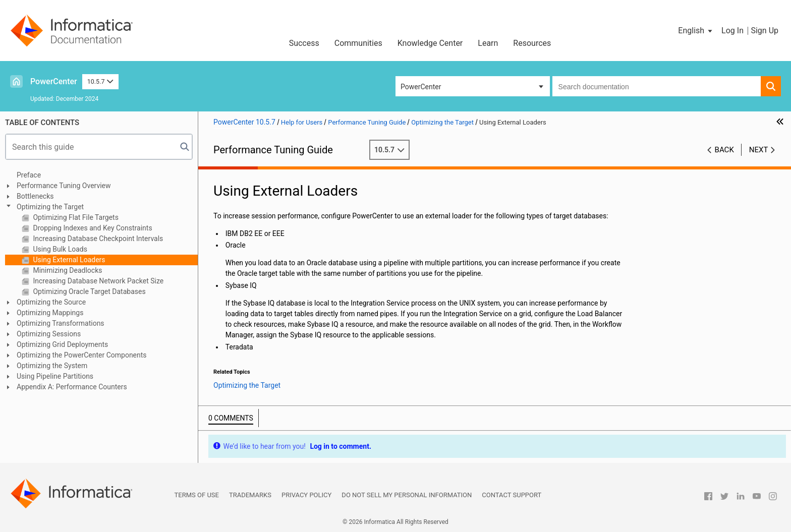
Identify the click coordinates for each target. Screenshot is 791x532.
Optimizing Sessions (49, 334)
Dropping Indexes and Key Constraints (92, 228)
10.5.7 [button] (100, 81)
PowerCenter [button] (421, 87)
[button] (696, 31)
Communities (358, 43)
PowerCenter (54, 81)
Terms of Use (197, 495)
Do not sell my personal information (407, 495)
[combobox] (657, 86)
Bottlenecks (35, 196)
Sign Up (765, 31)
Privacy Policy (306, 495)
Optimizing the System (52, 366)
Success (304, 43)
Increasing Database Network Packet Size (97, 281)
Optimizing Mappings (50, 313)
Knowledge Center (430, 43)
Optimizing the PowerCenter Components (82, 355)
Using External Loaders (68, 260)
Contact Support (512, 495)
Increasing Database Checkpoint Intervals (97, 239)
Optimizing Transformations (61, 323)
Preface (29, 175)
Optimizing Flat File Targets (75, 217)
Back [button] (724, 150)
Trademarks (250, 495)
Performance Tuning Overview (64, 186)
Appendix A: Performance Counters (72, 387)
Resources (532, 43)
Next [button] (759, 150)
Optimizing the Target (50, 207)
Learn (488, 43)
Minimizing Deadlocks (67, 270)
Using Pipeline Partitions (55, 376)
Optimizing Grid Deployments (62, 344)
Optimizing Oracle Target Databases (89, 291)
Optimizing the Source (51, 302)
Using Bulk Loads (59, 249)
